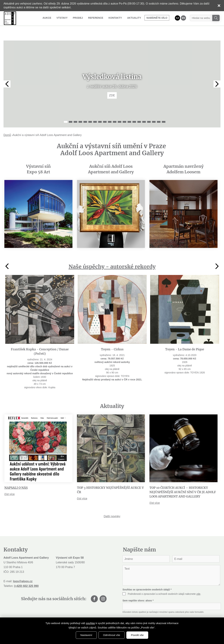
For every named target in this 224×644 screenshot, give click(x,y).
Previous (7, 73)
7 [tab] (95, 111)
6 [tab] (90, 111)
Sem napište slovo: (138, 590)
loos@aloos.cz (23, 570)
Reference (96, 18)
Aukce (47, 18)
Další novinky (112, 505)
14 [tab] (129, 111)
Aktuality (134, 18)
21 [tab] (164, 111)
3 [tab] (75, 111)
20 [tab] (159, 111)
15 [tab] (134, 111)
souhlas (90, 623)
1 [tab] (66, 111)
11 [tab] (115, 111)
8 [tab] (100, 111)
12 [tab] (120, 111)
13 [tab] (124, 111)
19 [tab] (154, 111)
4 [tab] (80, 111)
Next (217, 73)
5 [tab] (85, 111)
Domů (7, 124)
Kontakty (115, 18)
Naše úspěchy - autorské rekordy (112, 256)
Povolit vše (137, 635)
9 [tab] (105, 111)
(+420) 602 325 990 (26, 575)
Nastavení (86, 635)
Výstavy (62, 18)
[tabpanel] (112, 73)
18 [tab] (149, 111)
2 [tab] (71, 111)
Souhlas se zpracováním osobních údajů (147, 579)
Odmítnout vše (112, 635)
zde (198, 583)
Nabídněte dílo (157, 18)
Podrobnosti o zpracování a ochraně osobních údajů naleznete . (164, 583)
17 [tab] (144, 111)
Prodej (78, 18)
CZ (177, 18)
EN (183, 18)
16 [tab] (139, 111)
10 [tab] (110, 111)
